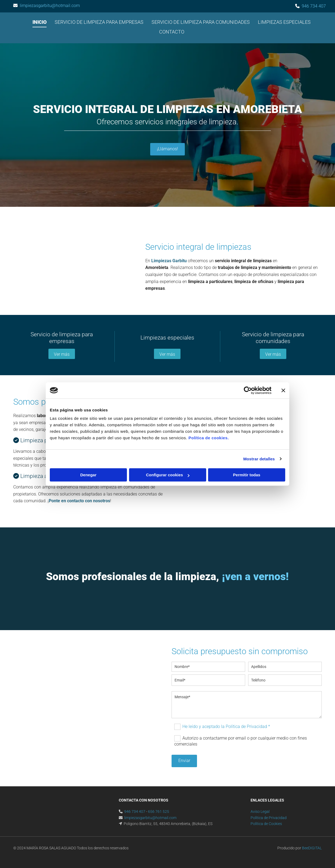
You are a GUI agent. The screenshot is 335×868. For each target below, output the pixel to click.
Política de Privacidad (269, 818)
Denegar (88, 475)
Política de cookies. (208, 438)
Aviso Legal (260, 812)
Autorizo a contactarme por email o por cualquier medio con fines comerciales (240, 741)
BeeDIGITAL (312, 848)
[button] (167, 149)
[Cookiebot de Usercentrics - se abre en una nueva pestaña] (248, 390)
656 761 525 (159, 812)
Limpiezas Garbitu (169, 261)
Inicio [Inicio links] (40, 22)
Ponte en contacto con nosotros (79, 501)
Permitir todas (247, 475)
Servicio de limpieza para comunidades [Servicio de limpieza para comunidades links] (201, 22)
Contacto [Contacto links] (172, 32)
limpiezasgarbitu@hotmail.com (50, 6)
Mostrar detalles (259, 459)
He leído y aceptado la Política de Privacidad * (226, 726)
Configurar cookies (168, 475)
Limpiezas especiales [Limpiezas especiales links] (284, 22)
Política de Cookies (266, 824)
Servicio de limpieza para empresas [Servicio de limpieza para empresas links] (99, 22)
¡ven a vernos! (255, 577)
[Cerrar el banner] (283, 390)
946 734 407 (314, 6)
